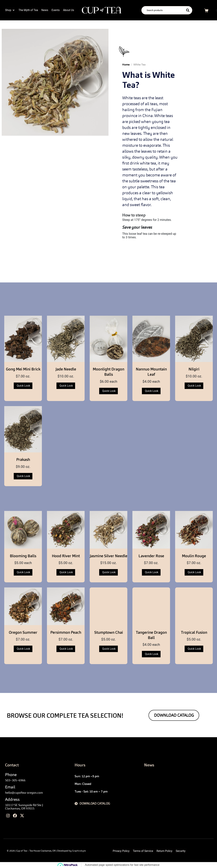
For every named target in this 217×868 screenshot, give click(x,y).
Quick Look (23, 386)
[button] (10, 10)
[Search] (188, 10)
